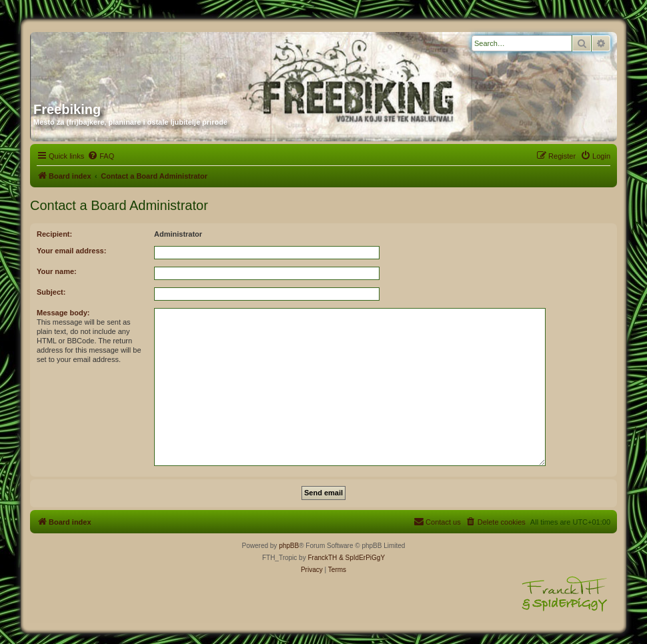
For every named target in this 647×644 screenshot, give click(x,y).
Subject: (51, 292)
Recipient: (54, 234)
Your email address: (71, 251)
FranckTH (322, 558)
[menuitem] (101, 156)
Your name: (57, 271)
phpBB (289, 546)
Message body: (63, 313)
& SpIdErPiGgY (362, 558)
